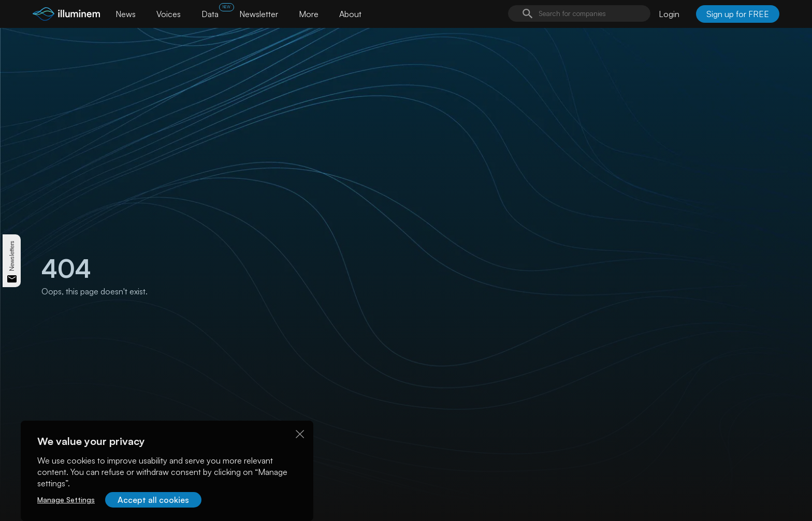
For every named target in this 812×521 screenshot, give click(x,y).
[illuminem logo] (66, 15)
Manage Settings (66, 500)
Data (210, 14)
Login (669, 14)
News (126, 14)
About (350, 14)
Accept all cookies (153, 500)
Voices (169, 14)
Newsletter (259, 14)
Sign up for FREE (738, 14)
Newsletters (12, 255)
